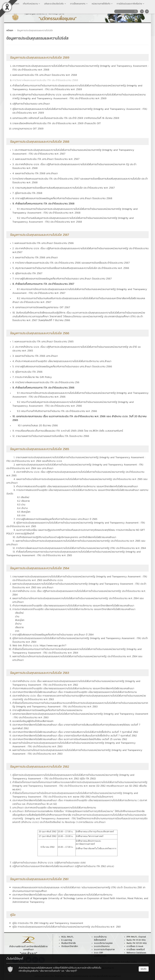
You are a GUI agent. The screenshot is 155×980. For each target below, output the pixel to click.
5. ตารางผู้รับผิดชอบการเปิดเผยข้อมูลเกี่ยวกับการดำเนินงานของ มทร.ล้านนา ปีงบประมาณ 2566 (62, 366)
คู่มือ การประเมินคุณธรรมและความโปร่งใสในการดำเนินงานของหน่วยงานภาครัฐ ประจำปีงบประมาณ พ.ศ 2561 (67, 927)
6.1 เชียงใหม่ (23, 497)
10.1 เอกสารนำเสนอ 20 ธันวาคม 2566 (38, 425)
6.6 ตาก (21, 515)
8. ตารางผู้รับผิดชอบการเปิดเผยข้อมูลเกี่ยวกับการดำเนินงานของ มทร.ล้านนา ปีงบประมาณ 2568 (62, 198)
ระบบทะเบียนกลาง (102, 946)
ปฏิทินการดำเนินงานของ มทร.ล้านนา (31, 104)
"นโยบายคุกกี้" (71, 971)
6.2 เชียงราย (23, 501)
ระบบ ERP (98, 953)
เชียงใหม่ (19, 613)
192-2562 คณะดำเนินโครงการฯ (97, 797)
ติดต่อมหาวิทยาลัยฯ (70, 946)
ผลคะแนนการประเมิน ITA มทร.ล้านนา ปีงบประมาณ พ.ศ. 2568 (45, 75)
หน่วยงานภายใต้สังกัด (102, 4)
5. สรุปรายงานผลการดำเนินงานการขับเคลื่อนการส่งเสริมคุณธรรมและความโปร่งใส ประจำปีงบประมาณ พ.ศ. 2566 (71, 268)
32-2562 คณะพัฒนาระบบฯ (110, 786)
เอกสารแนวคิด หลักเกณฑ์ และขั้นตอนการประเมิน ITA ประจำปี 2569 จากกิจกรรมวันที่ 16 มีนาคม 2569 (66, 118)
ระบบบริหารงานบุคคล (103, 943)
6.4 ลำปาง (22, 508)
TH (142, 11)
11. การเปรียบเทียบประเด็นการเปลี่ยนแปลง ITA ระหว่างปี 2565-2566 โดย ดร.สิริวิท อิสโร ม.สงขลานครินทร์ (68, 431)
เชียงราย (19, 627)
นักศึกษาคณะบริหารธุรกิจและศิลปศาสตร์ (95, 832)
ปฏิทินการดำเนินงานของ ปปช (70, 863)
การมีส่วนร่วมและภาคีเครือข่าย (131, 4)
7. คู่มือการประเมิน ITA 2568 (27, 193)
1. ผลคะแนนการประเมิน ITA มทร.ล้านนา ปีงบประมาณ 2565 (43, 341)
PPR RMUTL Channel (136, 937)
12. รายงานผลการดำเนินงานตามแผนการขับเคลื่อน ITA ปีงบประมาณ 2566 (51, 436)
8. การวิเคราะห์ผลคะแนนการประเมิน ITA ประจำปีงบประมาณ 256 (46, 382)
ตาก (17, 631)
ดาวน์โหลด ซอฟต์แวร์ (136, 950)
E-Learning (67, 940)
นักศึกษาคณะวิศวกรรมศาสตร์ (90, 836)
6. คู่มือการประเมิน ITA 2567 (27, 273)
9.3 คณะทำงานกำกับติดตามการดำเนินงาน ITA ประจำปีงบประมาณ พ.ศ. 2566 (57, 411)
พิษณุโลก (20, 620)
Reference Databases (136, 953)
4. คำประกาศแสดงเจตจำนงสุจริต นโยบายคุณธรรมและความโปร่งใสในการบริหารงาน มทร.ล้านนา (62, 361)
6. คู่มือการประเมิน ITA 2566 (27, 372)
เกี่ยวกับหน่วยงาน (32, 4)
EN (147, 11)
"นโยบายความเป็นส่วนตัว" (50, 971)
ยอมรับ (144, 969)
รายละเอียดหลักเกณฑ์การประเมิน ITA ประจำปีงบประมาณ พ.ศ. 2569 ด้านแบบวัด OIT (57, 123)
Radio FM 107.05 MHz (137, 943)
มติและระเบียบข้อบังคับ (55, 4)
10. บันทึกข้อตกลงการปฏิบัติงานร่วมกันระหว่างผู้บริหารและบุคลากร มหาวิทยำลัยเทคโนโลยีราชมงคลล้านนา (64, 537)
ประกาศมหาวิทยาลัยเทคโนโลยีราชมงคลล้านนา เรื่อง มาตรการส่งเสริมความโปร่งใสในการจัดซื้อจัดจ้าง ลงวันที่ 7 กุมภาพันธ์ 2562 (75, 732)
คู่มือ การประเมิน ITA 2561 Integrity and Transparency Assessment (48, 923)
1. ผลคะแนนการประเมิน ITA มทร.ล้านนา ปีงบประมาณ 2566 (43, 243)
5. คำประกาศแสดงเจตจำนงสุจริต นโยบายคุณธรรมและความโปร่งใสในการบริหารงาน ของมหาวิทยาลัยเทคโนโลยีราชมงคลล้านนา (76, 486)
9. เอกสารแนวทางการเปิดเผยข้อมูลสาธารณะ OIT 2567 (41, 307)
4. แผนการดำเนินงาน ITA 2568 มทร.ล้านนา (35, 173)
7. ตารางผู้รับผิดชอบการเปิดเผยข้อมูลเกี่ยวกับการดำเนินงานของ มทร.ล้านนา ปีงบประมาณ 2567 (62, 279)
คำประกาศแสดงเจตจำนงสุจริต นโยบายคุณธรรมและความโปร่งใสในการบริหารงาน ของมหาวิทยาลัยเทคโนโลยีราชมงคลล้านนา (73, 605)
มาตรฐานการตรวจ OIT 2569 (28, 129)
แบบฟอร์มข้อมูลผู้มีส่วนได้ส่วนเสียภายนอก (33, 721)
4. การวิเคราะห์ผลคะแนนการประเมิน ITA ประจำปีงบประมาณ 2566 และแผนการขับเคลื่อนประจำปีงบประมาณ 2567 (71, 263)
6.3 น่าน (21, 504)
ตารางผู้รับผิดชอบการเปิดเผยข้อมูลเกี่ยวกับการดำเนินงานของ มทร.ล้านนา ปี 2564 (53, 634)
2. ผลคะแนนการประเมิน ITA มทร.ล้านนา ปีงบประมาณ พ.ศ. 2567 (46, 159)
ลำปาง (18, 624)
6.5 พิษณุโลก (24, 512)
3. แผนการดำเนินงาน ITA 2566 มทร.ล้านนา (35, 257)
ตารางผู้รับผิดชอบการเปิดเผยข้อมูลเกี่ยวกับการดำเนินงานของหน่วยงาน (47, 710)
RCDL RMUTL (67, 937)
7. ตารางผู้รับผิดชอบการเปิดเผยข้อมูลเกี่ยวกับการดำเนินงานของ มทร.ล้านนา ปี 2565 (55, 519)
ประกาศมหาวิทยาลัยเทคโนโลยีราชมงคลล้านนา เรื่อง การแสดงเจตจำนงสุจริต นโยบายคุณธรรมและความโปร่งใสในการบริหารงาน (75, 692)
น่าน (17, 616)
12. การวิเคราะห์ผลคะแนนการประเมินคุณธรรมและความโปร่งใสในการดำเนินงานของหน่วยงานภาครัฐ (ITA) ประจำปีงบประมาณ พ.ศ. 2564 (79, 548)
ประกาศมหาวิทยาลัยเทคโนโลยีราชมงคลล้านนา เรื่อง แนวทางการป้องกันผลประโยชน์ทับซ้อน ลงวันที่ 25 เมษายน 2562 (70, 739)
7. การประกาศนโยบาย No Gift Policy (32, 377)
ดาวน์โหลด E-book (135, 946)
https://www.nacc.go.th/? (53, 645)
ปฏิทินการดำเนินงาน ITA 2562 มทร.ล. (94, 866)
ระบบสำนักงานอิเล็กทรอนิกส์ (100, 938)
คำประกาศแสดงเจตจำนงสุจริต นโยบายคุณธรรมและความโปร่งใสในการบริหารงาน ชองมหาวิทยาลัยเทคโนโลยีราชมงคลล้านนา (73, 688)
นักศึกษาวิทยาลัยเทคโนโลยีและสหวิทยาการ (96, 848)
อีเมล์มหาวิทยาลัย (68, 943)
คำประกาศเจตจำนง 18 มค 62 (41, 804)
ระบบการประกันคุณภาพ (104, 950)
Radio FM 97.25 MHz (136, 940)
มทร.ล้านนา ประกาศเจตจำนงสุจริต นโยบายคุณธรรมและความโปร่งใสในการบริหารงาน (54, 807)
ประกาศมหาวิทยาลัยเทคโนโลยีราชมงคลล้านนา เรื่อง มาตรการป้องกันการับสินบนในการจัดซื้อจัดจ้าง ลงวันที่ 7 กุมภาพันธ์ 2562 (75, 735)
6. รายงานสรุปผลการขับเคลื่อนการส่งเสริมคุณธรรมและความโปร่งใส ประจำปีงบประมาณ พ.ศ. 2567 (63, 188)
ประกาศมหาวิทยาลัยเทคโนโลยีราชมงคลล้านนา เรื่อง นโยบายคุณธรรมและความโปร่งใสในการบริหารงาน (62, 895)
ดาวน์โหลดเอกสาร (79, 4)
